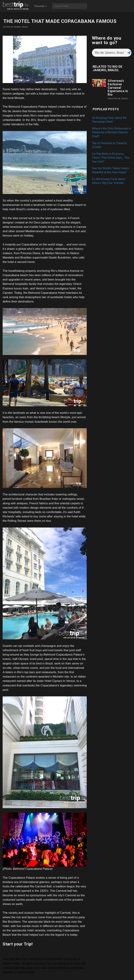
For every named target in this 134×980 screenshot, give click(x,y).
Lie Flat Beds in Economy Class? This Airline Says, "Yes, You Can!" (111, 158)
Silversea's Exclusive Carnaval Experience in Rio (118, 88)
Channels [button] (40, 6)
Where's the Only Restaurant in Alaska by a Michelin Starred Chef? (111, 132)
